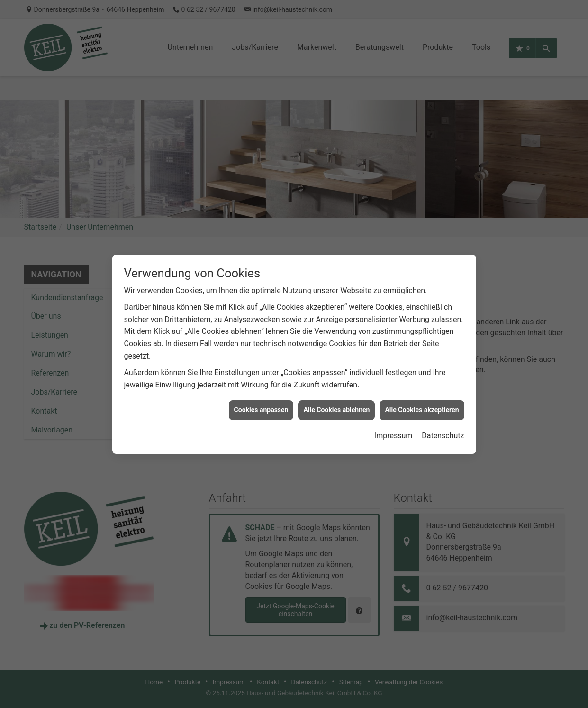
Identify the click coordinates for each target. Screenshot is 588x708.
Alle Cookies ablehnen (336, 405)
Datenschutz (443, 431)
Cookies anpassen (261, 405)
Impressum (394, 431)
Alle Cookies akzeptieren (422, 405)
